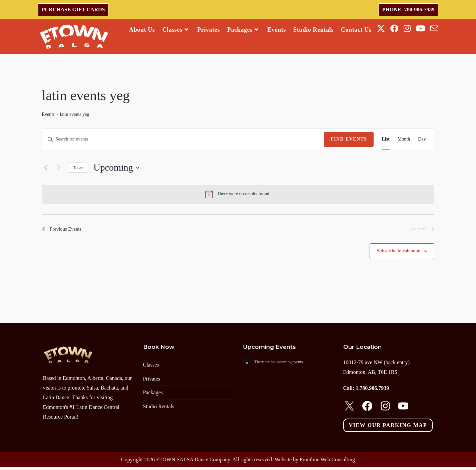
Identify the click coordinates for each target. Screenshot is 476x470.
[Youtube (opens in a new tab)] (420, 29)
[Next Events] (59, 169)
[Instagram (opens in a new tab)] (407, 29)
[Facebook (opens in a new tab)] (394, 29)
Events (48, 116)
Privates (152, 381)
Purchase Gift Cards (73, 10)
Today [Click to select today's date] (78, 169)
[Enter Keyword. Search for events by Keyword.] (183, 141)
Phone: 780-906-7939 (408, 10)
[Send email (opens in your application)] (434, 29)
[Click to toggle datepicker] (116, 169)
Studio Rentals (159, 409)
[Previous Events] (46, 169)
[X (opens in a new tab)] (381, 29)
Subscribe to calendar (398, 254)
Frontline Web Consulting (327, 462)
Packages (153, 395)
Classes (151, 367)
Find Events (349, 141)
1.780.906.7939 (372, 391)
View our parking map (388, 428)
